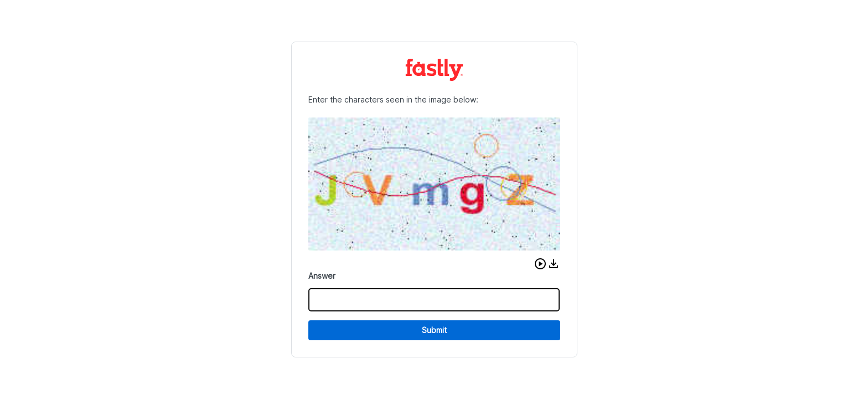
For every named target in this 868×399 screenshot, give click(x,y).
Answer (322, 276)
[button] (540, 264)
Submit (434, 330)
